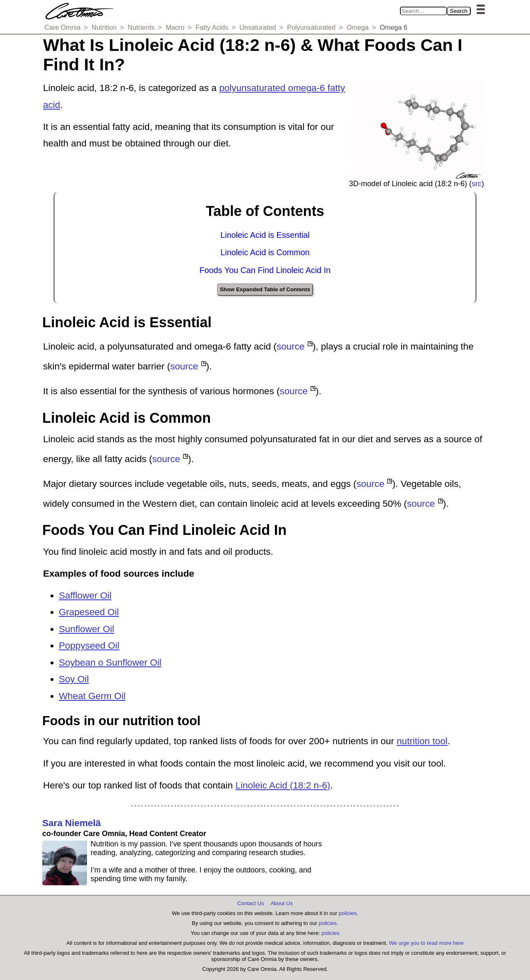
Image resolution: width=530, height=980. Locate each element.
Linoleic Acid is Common (265, 252)
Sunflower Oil (87, 629)
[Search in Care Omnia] (423, 11)
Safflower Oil (85, 595)
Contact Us (251, 903)
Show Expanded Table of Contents (265, 289)
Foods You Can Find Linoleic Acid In (265, 270)
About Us (281, 903)
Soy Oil (74, 679)
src (477, 184)
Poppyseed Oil (89, 646)
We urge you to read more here (426, 943)
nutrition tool (422, 741)
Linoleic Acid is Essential (265, 235)
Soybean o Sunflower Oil (110, 663)
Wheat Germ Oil (92, 696)
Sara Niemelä (71, 823)
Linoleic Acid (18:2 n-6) (283, 785)
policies (348, 913)
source (291, 346)
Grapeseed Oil (89, 612)
